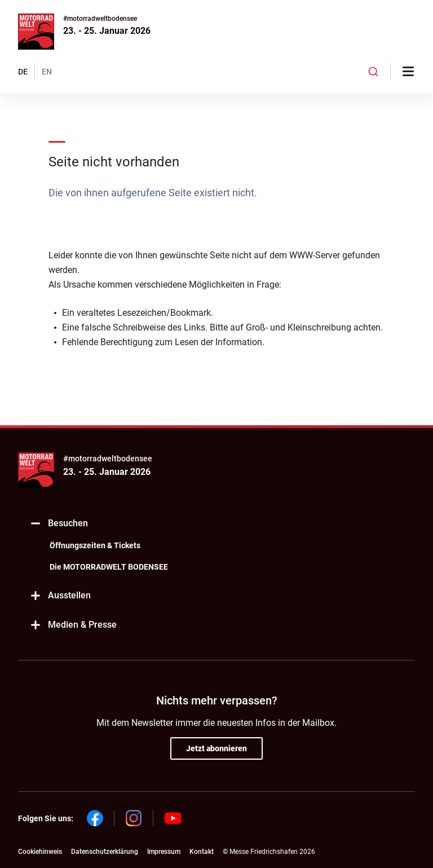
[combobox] (373, 72)
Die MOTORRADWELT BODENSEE (109, 567)
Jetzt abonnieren (216, 748)
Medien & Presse (73, 625)
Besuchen (59, 524)
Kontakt (202, 852)
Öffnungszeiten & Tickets (95, 545)
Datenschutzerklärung (105, 852)
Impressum (164, 852)
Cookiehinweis (40, 852)
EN (47, 72)
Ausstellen (60, 596)
